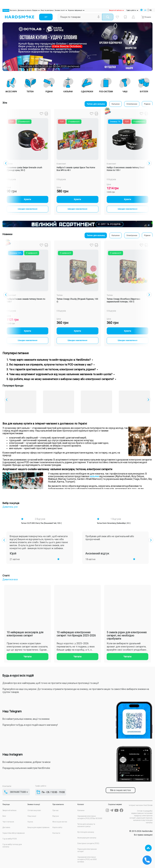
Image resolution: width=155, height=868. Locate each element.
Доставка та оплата (24, 10)
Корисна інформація (76, 10)
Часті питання (8, 822)
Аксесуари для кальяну (87, 838)
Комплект (61, 164)
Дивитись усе (10, 507)
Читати (68, 657)
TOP (148, 848)
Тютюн (10, 164)
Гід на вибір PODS (10, 839)
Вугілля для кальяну (86, 832)
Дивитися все (10, 579)
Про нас (56, 810)
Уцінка (30, 822)
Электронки (129, 104)
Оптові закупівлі (34, 810)
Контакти (13, 10)
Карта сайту (57, 827)
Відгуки (36, 10)
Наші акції (32, 816)
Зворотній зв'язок (116, 10)
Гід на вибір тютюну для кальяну (12, 846)
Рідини (147, 104)
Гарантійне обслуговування (14, 833)
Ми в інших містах (60, 822)
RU (151, 10)
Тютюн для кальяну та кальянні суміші (86, 825)
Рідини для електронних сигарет (87, 850)
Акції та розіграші (47, 10)
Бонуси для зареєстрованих (38, 827)
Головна (6, 10)
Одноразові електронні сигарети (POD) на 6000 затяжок (87, 859)
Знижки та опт (61, 10)
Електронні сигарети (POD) (88, 843)
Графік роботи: (132, 10)
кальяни (94, 476)
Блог (4, 816)
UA (145, 10)
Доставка (6, 827)
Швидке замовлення (28, 209)
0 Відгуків (61, 179)
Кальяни (111, 104)
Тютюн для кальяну (89, 104)
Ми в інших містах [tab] (121, 790)
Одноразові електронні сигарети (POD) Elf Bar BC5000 (90, 817)
